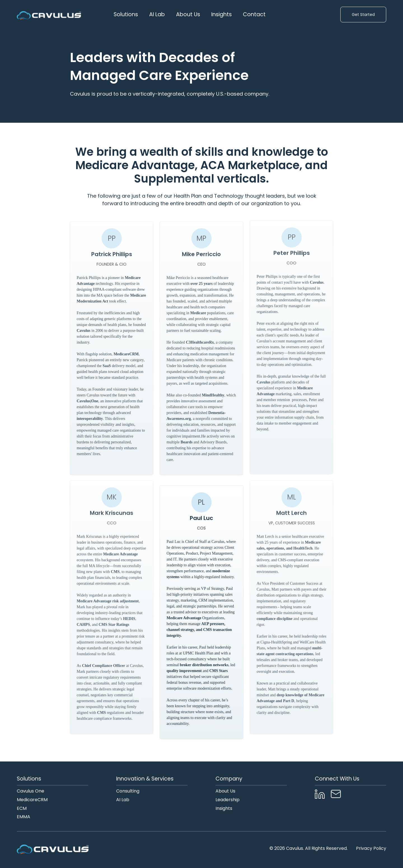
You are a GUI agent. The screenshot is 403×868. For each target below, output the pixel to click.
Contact (254, 15)
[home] (49, 15)
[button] (126, 15)
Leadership (228, 800)
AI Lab (157, 15)
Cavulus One (31, 791)
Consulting (128, 791)
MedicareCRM (32, 800)
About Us (225, 791)
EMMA (24, 817)
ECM (22, 809)
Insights (222, 15)
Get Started (363, 15)
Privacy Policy (371, 849)
